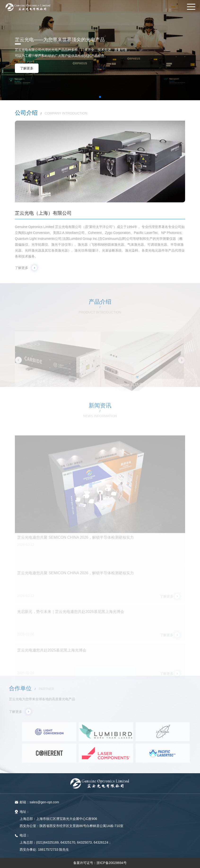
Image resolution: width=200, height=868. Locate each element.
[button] (96, 97)
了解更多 (27, 68)
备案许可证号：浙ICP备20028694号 (100, 863)
